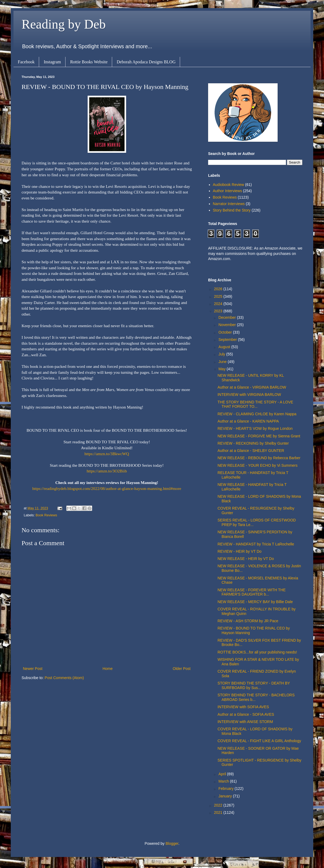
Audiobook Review (229, 185)
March (224, 781)
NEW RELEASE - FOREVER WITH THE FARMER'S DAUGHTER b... (252, 592)
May (222, 369)
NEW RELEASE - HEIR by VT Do (246, 559)
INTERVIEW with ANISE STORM (245, 722)
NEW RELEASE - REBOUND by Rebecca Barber (259, 458)
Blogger (172, 843)
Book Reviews (46, 515)
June (223, 362)
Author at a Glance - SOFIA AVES (246, 714)
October (226, 332)
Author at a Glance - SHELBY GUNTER (251, 451)
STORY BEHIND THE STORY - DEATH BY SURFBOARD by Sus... (254, 685)
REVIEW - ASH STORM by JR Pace (248, 621)
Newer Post (33, 669)
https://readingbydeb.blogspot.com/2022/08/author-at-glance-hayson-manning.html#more (107, 488)
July (222, 354)
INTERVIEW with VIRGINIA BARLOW (249, 395)
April (223, 774)
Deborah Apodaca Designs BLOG (146, 62)
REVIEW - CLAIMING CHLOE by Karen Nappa (257, 414)
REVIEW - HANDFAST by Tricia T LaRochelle (256, 544)
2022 (219, 805)
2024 (219, 304)
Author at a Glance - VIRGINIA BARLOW (252, 387)
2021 (219, 812)
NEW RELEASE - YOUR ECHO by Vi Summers (258, 465)
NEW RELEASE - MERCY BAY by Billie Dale (255, 602)
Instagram (52, 62)
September (228, 340)
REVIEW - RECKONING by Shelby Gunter (253, 443)
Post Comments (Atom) (64, 678)
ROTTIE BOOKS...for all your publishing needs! (257, 652)
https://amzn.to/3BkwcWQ (107, 454)
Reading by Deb (64, 24)
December (228, 317)
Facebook (26, 62)
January (226, 796)
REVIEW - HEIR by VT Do (239, 551)
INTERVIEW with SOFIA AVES (243, 707)
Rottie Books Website (89, 62)
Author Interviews (228, 191)
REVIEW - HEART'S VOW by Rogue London (255, 428)
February (226, 789)
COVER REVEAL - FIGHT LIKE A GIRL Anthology (259, 741)
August (225, 347)
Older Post (182, 669)
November (228, 325)
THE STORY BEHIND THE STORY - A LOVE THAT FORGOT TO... (255, 404)
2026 (219, 289)
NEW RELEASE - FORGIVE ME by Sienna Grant (259, 436)
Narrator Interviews (229, 204)
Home (107, 669)
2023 (219, 311)
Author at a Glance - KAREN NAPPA (248, 421)
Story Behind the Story (232, 210)
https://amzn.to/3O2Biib (107, 471)
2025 (219, 296)
